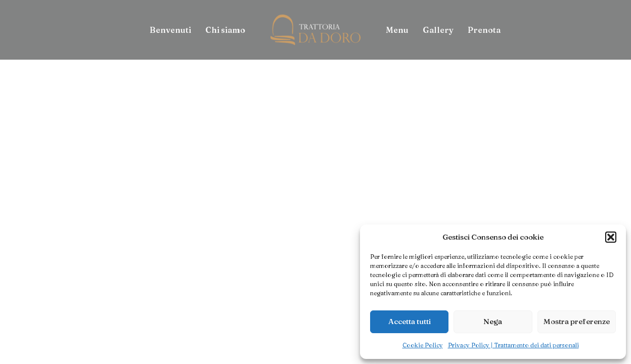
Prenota (484, 30)
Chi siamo (225, 30)
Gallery (438, 30)
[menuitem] (170, 30)
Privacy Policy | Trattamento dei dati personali (513, 345)
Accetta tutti (410, 321)
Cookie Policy (423, 345)
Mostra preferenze (577, 321)
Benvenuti (170, 30)
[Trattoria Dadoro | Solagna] (315, 30)
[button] (611, 237)
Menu (397, 30)
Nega (493, 321)
